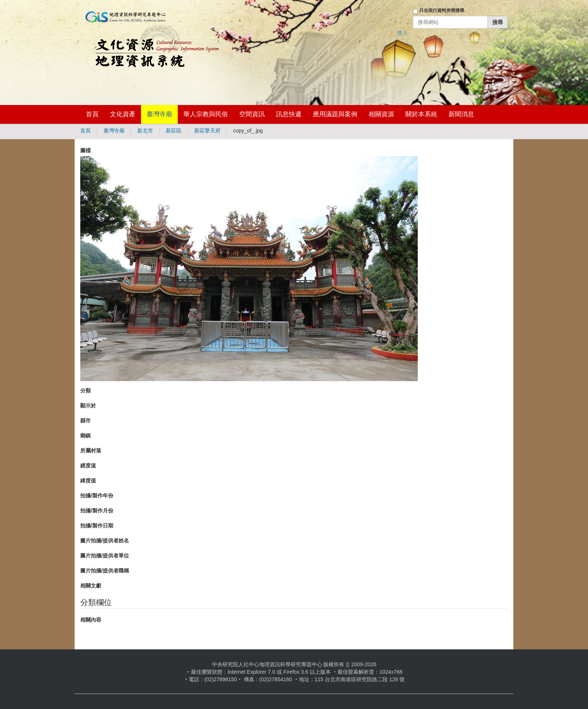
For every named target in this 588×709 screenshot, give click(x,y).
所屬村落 (91, 451)
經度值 (88, 466)
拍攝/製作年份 (97, 496)
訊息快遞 (289, 114)
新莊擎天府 (207, 131)
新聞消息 (461, 114)
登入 (402, 33)
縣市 (85, 421)
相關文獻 (91, 586)
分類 (85, 391)
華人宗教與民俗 (206, 114)
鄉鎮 (85, 436)
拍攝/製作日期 (97, 526)
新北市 (145, 131)
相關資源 (381, 114)
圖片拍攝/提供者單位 (105, 556)
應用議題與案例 (335, 114)
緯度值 (88, 481)
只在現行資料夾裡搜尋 (442, 11)
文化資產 (123, 114)
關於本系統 (421, 114)
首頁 (92, 114)
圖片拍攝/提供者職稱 (105, 571)
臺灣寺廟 (159, 114)
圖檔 (85, 150)
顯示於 (88, 406)
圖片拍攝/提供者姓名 (105, 541)
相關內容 (91, 620)
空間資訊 (252, 114)
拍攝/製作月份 (97, 511)
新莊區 (174, 131)
